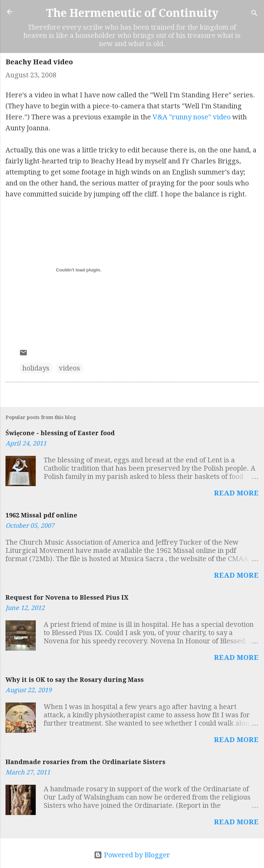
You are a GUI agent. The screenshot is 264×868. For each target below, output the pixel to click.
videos (69, 368)
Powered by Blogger (132, 855)
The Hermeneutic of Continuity (132, 13)
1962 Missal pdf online (41, 515)
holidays (36, 368)
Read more (236, 493)
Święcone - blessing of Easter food (60, 433)
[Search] (254, 14)
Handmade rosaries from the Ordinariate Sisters (85, 762)
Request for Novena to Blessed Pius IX (67, 597)
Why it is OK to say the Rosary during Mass (75, 680)
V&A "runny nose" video (192, 117)
